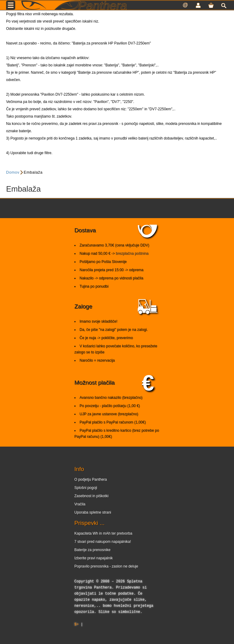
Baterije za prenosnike (92, 550)
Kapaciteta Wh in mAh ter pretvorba (103, 533)
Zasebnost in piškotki (91, 496)
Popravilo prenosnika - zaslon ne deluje (106, 566)
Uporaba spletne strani (93, 512)
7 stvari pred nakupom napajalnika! (103, 542)
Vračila (80, 504)
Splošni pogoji (86, 488)
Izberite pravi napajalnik (94, 558)
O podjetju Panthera (91, 479)
